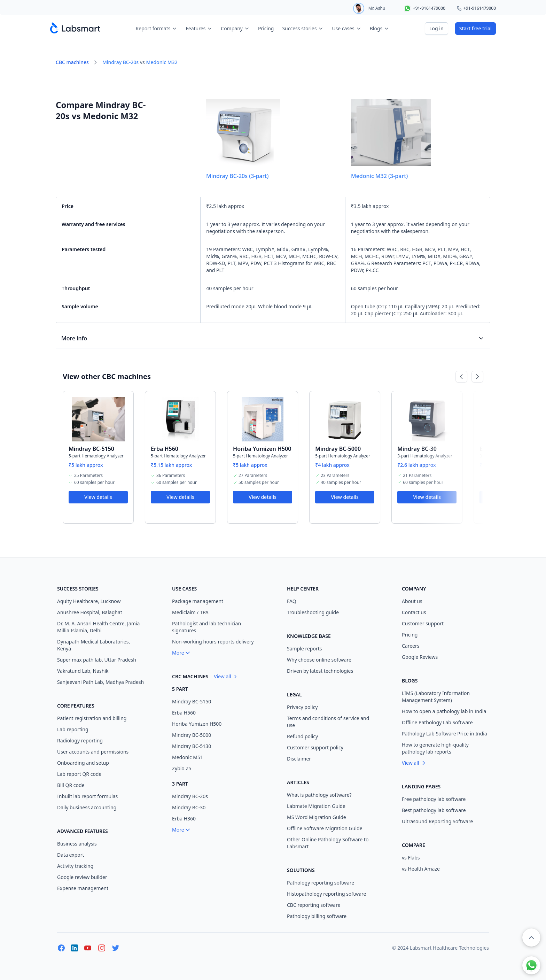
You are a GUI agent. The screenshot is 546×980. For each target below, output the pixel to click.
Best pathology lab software (434, 810)
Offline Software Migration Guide (325, 828)
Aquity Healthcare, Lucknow (89, 601)
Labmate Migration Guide (316, 806)
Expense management (83, 888)
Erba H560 (165, 449)
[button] (531, 937)
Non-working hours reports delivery (213, 642)
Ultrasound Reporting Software (437, 821)
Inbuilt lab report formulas (87, 796)
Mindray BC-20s (120, 62)
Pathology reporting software (321, 883)
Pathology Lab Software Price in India (444, 734)
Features (199, 28)
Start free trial (475, 28)
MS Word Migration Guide (317, 817)
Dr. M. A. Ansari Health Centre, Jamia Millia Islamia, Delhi (98, 627)
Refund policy (302, 736)
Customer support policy (315, 747)
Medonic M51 (188, 757)
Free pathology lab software (434, 799)
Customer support (423, 623)
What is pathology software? (319, 795)
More (182, 653)
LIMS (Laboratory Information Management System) (436, 697)
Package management (198, 601)
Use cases (346, 28)
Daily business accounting (87, 807)
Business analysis (77, 844)
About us (412, 601)
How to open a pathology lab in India (444, 711)
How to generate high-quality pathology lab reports (435, 748)
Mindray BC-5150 (91, 449)
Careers (411, 646)
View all (226, 676)
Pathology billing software (317, 916)
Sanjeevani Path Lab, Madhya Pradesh (100, 682)
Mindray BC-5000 (338, 449)
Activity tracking (75, 866)
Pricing (266, 28)
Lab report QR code (79, 774)
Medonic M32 (162, 62)
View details (98, 497)
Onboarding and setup (83, 763)
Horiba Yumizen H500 (262, 449)
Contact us (414, 612)
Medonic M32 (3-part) (379, 176)
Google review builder (82, 877)
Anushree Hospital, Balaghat (90, 612)
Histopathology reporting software (326, 894)
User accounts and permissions (93, 752)
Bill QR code (71, 785)
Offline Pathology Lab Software (437, 722)
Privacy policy (302, 707)
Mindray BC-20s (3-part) (237, 176)
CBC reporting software (314, 905)
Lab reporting (73, 729)
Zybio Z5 (182, 768)
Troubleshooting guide (313, 612)
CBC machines (72, 62)
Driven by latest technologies (320, 671)
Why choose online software (319, 660)
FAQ (292, 601)
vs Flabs (411, 858)
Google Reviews (420, 657)
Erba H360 (184, 819)
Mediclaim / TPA (190, 612)
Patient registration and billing (92, 718)
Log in (436, 28)
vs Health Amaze (421, 869)
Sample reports (304, 649)
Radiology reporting (80, 740)
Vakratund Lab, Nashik (83, 671)
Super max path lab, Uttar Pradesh (97, 660)
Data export (71, 855)
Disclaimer (299, 759)
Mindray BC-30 (417, 449)
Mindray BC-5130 (192, 746)
